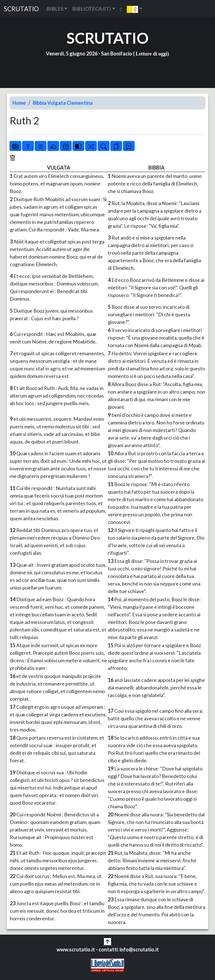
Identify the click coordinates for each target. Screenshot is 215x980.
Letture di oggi (151, 54)
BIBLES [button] (55, 9)
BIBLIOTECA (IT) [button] (92, 9)
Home (19, 103)
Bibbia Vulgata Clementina (63, 103)
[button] (135, 9)
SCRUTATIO (21, 9)
